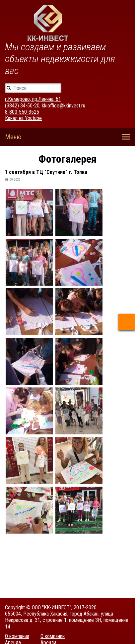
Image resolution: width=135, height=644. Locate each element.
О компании (17, 636)
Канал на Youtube (23, 118)
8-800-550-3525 (22, 112)
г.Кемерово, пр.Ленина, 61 (33, 99)
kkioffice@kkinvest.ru (64, 106)
